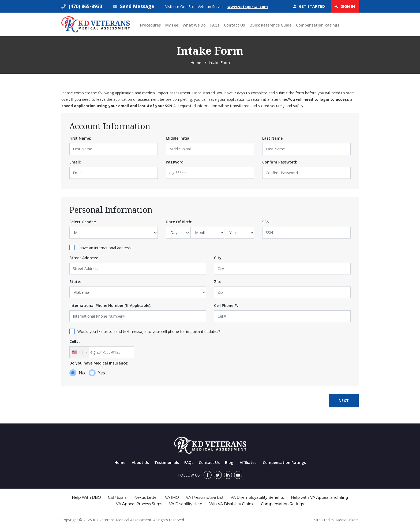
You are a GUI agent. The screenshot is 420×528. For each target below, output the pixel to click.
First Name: (80, 138)
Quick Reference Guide (270, 25)
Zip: (217, 282)
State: (75, 282)
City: (218, 258)
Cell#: (75, 341)
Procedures (150, 25)
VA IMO (172, 497)
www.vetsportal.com (248, 7)
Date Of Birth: (179, 222)
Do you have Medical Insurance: (99, 363)
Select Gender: (83, 222)
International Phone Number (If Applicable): (110, 305)
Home (196, 63)
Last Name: (273, 138)
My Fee (172, 25)
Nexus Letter (146, 497)
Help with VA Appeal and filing (319, 497)
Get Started (309, 6)
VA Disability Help (186, 504)
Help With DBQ (87, 497)
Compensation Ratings (318, 25)
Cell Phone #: (226, 305)
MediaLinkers (347, 520)
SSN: (266, 222)
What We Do (194, 25)
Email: (75, 162)
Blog (229, 462)
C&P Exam (118, 497)
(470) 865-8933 (85, 6)
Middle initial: (179, 138)
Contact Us (234, 25)
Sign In (345, 6)
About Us (140, 462)
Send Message (137, 6)
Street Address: (84, 258)
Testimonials (167, 462)
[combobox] (79, 352)
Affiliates (248, 462)
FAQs (215, 25)
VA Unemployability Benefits (257, 497)
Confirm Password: (280, 162)
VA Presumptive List (205, 497)
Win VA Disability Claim (231, 504)
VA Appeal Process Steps (139, 504)
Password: (175, 162)
